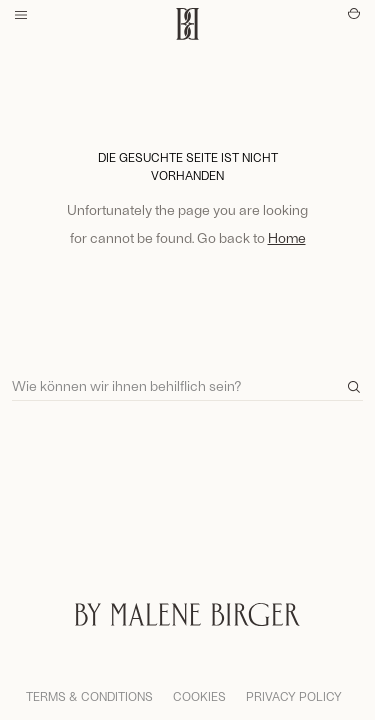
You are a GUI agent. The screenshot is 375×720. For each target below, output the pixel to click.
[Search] (187, 376)
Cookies (199, 696)
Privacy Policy (294, 696)
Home (287, 237)
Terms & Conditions (89, 696)
